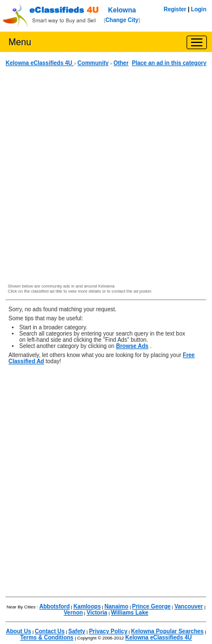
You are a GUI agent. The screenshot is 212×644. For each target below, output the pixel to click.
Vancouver (189, 606)
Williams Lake (129, 613)
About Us (19, 631)
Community (93, 63)
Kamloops (87, 606)
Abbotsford (54, 606)
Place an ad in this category (169, 63)
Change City (122, 20)
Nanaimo (116, 606)
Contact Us (50, 631)
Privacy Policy (108, 631)
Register (175, 9)
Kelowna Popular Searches (167, 631)
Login (199, 9)
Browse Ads (132, 346)
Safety (77, 631)
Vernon (73, 613)
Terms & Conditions (47, 638)
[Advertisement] (106, 175)
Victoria (97, 613)
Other (121, 63)
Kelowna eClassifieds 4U (40, 63)
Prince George (152, 606)
